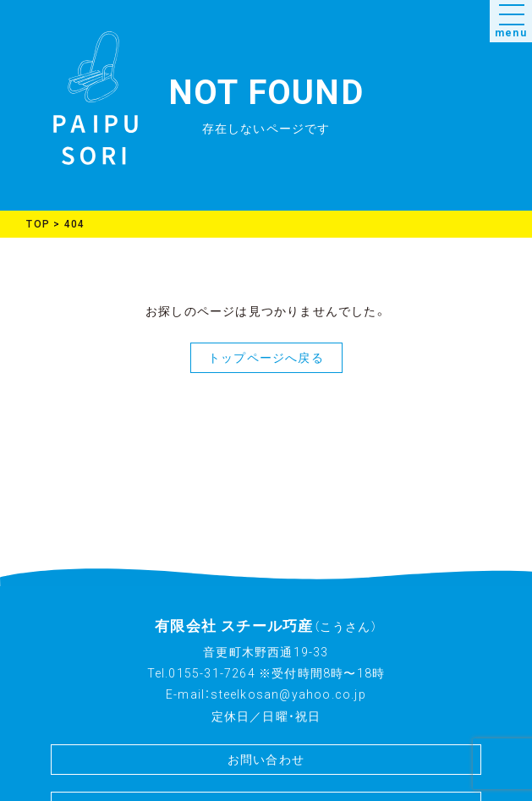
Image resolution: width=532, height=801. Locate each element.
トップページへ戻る (266, 358)
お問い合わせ (266, 760)
